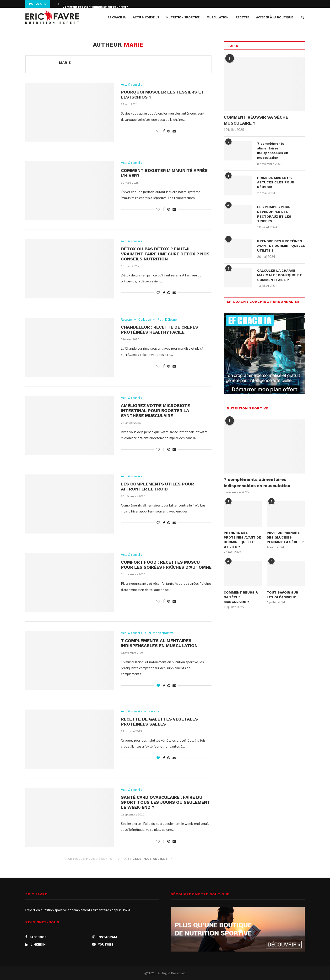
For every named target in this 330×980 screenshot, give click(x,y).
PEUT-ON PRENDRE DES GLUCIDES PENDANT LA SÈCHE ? (285, 537)
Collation (145, 320)
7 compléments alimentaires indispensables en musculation (159, 643)
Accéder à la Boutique (275, 17)
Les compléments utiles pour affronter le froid (157, 486)
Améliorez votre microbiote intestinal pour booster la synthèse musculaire (155, 410)
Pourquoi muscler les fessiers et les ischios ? (96, 4)
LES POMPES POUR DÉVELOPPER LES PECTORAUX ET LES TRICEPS (274, 214)
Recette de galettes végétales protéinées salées (159, 721)
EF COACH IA (117, 17)
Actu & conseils (146, 17)
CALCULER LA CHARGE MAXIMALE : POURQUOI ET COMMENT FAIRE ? (279, 275)
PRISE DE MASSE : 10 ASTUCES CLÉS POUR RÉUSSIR (276, 182)
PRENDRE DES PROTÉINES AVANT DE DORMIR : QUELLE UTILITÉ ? (281, 246)
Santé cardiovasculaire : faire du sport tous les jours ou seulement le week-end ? (166, 802)
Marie (65, 62)
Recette (242, 17)
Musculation (218, 17)
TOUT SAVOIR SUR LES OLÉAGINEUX (282, 595)
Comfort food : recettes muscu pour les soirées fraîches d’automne (166, 565)
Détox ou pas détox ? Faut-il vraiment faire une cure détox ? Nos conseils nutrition (165, 254)
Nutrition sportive (183, 17)
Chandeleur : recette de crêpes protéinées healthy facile (160, 330)
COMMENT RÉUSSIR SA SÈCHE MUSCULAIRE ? (256, 120)
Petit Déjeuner (168, 320)
